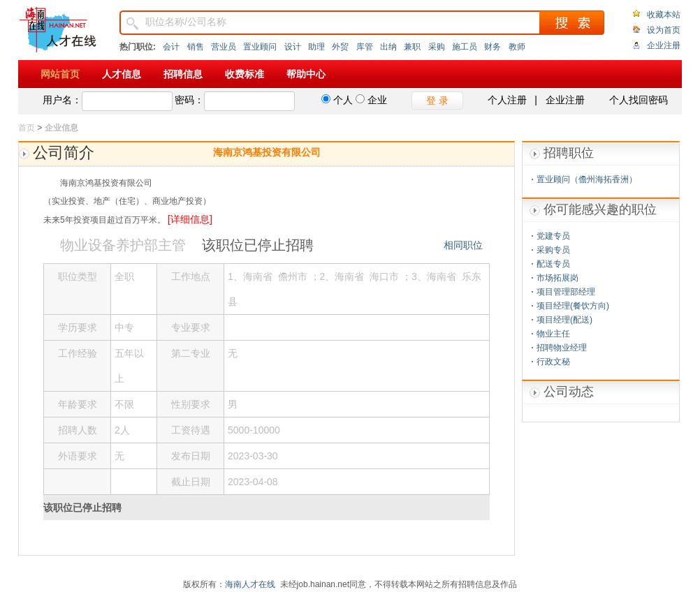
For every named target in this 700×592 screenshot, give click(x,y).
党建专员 (553, 236)
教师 (517, 47)
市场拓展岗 (557, 278)
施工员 (465, 47)
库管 (365, 47)
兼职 (412, 47)
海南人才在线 (250, 584)
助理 (316, 47)
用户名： (62, 100)
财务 (493, 47)
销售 (196, 47)
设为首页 (664, 30)
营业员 (224, 47)
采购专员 (553, 250)
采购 (437, 47)
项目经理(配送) (564, 320)
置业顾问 (260, 47)
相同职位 (463, 245)
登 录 (437, 101)
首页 (27, 128)
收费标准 (245, 74)
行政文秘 (553, 362)
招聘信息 (183, 74)
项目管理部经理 (566, 292)
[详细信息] (190, 219)
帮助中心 (306, 74)
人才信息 (122, 74)
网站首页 (60, 74)
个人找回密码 (639, 100)
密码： (189, 100)
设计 (293, 47)
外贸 (340, 47)
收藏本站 (664, 15)
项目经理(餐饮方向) (573, 306)
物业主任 (553, 334)
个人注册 (507, 100)
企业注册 (664, 45)
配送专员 (553, 264)
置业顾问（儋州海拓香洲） (587, 179)
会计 (171, 47)
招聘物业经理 (562, 348)
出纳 (388, 47)
